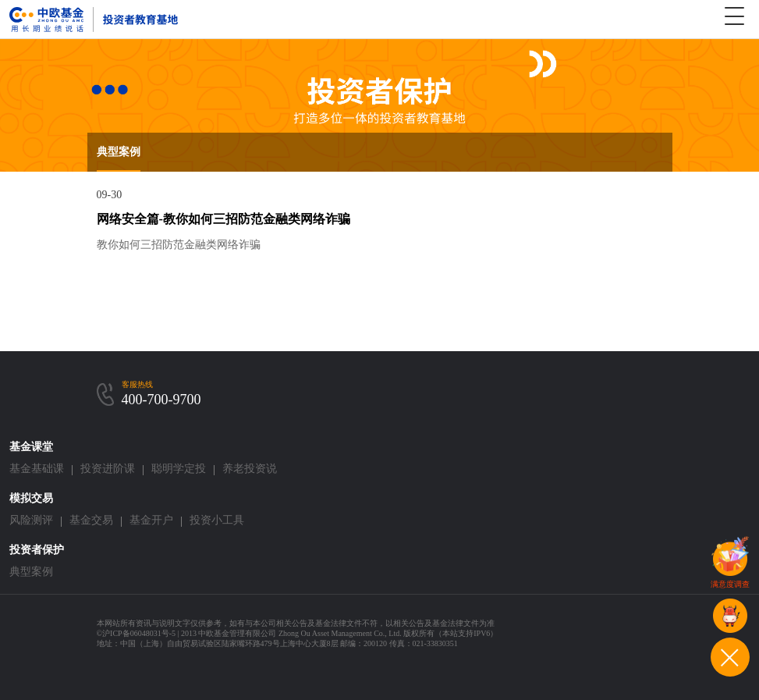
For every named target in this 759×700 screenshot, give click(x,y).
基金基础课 (37, 469)
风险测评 (31, 520)
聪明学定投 (179, 469)
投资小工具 (217, 520)
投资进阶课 (108, 469)
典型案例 (119, 152)
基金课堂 (31, 447)
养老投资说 (250, 469)
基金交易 (91, 520)
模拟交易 (31, 498)
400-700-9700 (161, 400)
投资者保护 (37, 550)
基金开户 (151, 520)
